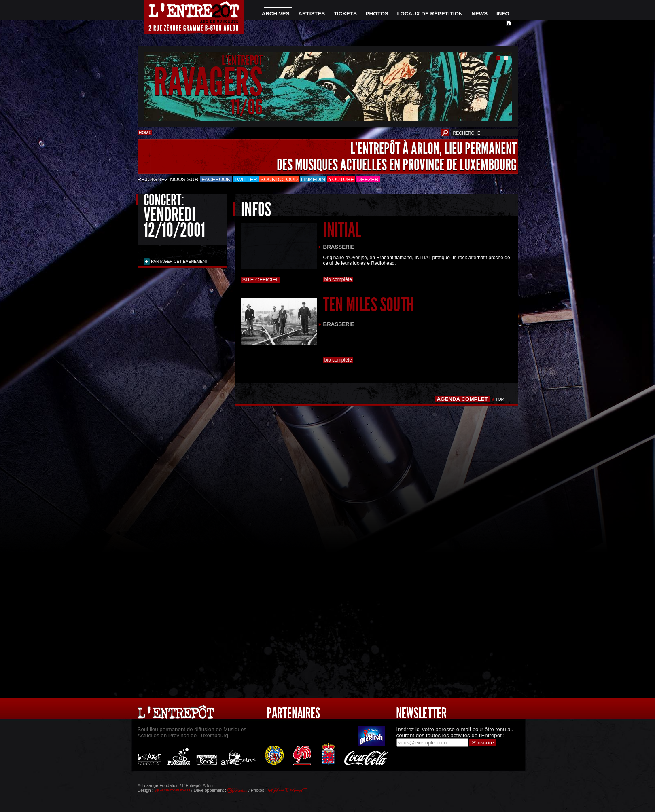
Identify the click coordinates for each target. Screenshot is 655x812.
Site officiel (261, 280)
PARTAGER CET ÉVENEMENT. (179, 261)
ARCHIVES (276, 14)
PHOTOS (377, 14)
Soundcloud (279, 179)
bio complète (338, 279)
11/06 (246, 107)
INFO (503, 14)
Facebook (216, 179)
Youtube (341, 179)
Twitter (246, 179)
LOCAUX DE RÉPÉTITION (430, 14)
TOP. (500, 399)
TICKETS (345, 14)
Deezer (368, 179)
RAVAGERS (208, 82)
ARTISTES (312, 14)
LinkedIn (313, 179)
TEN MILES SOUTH (369, 305)
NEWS (479, 14)
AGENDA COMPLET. (463, 399)
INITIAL (342, 230)
